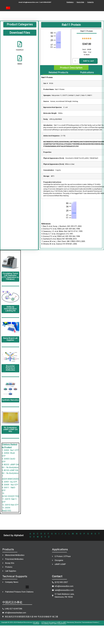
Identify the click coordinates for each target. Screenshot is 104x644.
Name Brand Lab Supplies (10, 339)
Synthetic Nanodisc (10, 400)
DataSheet (20, 50)
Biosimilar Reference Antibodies (10, 368)
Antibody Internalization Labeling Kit (10, 309)
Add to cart (88, 61)
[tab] (71, 68)
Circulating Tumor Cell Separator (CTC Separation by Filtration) (10, 276)
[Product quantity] (76, 61)
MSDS (20, 64)
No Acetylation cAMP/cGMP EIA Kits (10, 429)
